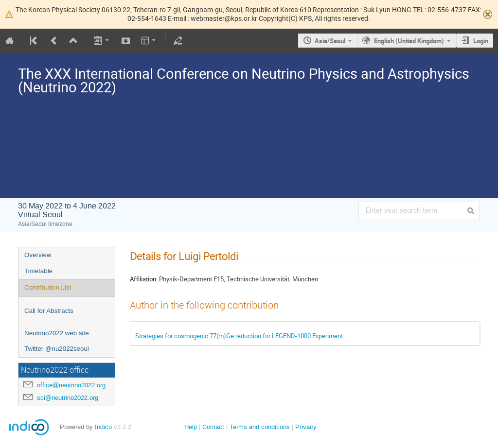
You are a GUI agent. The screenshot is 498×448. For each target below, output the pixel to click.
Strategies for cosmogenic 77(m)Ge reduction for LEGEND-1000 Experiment (239, 336)
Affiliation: (144, 279)
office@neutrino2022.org (71, 385)
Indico (103, 427)
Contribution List (48, 287)
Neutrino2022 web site (57, 333)
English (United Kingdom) (409, 41)
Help (191, 427)
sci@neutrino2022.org (68, 398)
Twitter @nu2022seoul (57, 349)
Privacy (306, 427)
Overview (38, 255)
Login (481, 41)
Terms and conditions (260, 427)
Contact (213, 427)
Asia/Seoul (330, 41)
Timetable (38, 271)
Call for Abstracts (49, 311)
